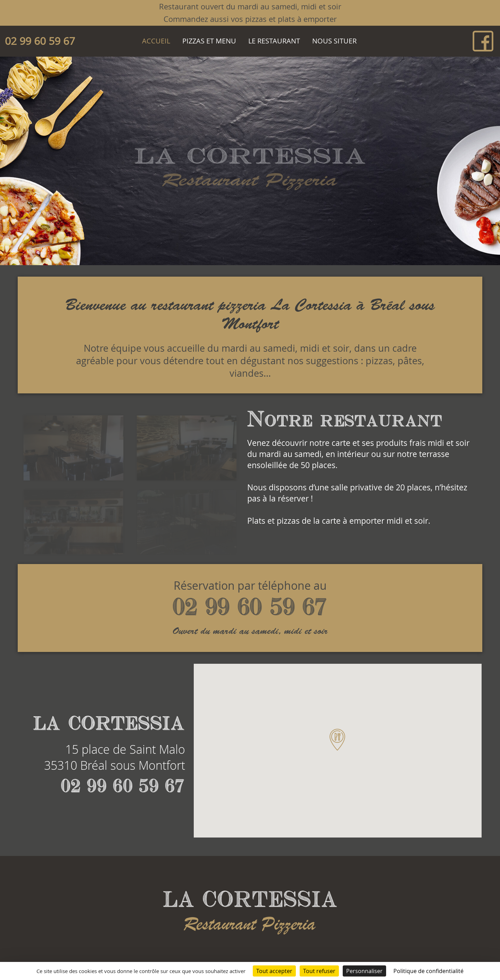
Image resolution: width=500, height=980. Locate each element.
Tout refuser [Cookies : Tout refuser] (319, 971)
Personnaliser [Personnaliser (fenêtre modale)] (364, 971)
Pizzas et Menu (209, 41)
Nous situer (334, 41)
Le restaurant (274, 41)
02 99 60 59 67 (40, 41)
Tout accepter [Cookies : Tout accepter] (274, 971)
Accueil (156, 41)
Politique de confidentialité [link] (428, 971)
